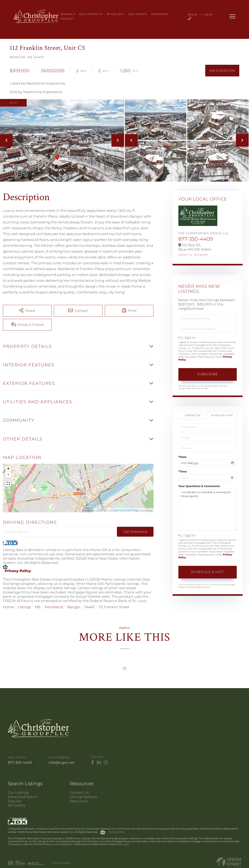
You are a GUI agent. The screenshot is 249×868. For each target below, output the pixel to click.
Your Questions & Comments (199, 486)
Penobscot (54, 607)
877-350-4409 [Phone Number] (20, 763)
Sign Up (193, 15)
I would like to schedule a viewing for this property (208, 510)
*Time (183, 472)
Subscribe (208, 374)
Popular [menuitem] (15, 801)
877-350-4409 (196, 239)
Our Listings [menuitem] (89, 14)
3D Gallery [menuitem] (115, 14)
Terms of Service (196, 587)
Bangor (74, 607)
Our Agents (201, 255)
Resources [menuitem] (160, 14)
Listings (24, 607)
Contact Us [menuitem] (79, 793)
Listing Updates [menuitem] (83, 797)
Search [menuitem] (66, 14)
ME (38, 607)
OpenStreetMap (125, 510)
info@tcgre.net (61, 763)
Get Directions (135, 532)
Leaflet (101, 510)
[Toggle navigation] (232, 16)
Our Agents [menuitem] (138, 14)
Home (8, 607)
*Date (182, 457)
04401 (89, 607)
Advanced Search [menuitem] (23, 797)
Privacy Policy (18, 571)
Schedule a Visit (222, 415)
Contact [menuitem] (67, 19)
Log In (208, 15)
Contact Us (185, 255)
